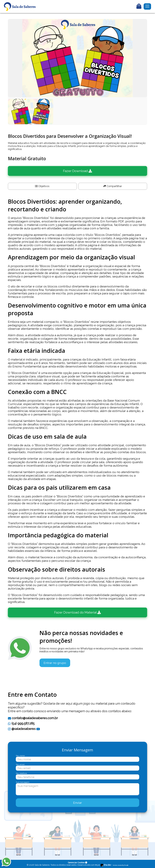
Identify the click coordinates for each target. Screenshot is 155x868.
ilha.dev (106, 865)
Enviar (77, 803)
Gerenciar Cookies (78, 863)
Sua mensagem (23, 782)
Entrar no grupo (55, 663)
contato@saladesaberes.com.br (33, 718)
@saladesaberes (22, 729)
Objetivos (42, 186)
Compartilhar (113, 186)
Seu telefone (21, 773)
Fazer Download (77, 171)
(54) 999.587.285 (21, 723)
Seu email (20, 764)
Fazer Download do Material (77, 612)
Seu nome (20, 756)
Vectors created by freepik (121, 865)
